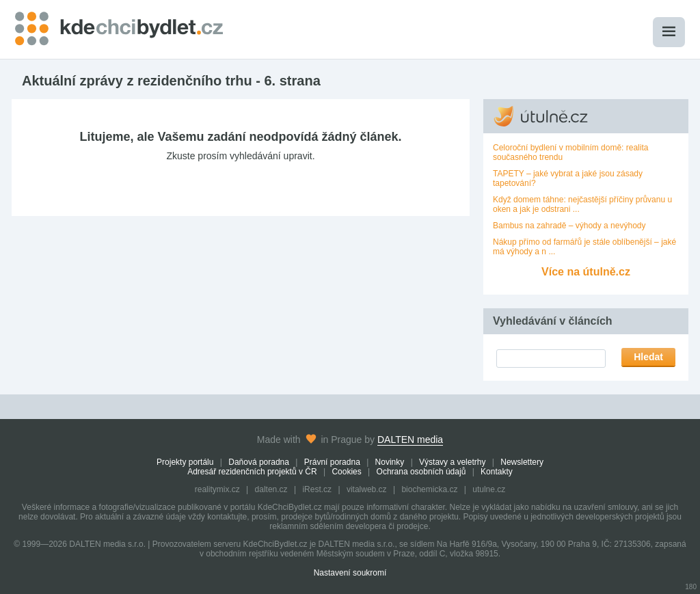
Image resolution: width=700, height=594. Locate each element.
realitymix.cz (217, 489)
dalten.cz (271, 489)
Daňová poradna (259, 462)
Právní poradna (332, 462)
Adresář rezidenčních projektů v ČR (252, 472)
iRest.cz (317, 489)
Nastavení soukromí (350, 573)
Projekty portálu (185, 462)
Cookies (346, 472)
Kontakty (497, 472)
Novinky (390, 462)
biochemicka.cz (429, 489)
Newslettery (522, 462)
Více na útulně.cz (586, 272)
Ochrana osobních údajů (421, 472)
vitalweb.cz (367, 489)
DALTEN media (410, 440)
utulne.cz (489, 489)
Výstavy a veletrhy (452, 462)
